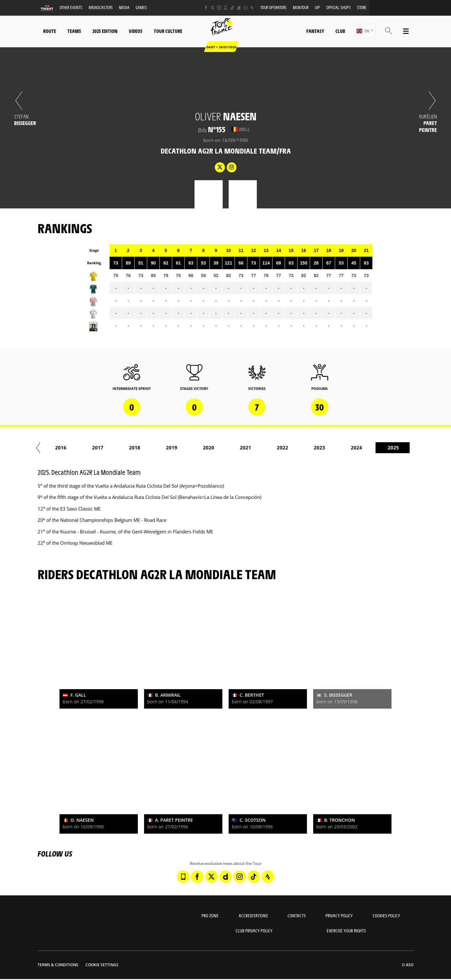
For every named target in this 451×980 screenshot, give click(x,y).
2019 (199, 448)
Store (362, 7)
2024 (383, 448)
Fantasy (315, 31)
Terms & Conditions (58, 965)
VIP (317, 7)
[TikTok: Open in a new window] (232, 8)
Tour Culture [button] (168, 31)
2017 (125, 448)
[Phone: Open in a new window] (226, 8)
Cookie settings (102, 965)
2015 (51, 448)
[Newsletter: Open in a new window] (245, 8)
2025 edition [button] (105, 31)
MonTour (301, 7)
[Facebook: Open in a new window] (206, 8)
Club (340, 31)
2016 (88, 448)
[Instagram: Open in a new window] (219, 8)
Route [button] (50, 31)
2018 (162, 448)
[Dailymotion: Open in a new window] (239, 8)
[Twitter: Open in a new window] (213, 8)
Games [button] (141, 7)
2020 (236, 448)
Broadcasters (101, 7)
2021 (272, 448)
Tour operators (273, 7)
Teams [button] (74, 31)
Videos (136, 31)
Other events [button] (71, 7)
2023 (346, 448)
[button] (365, 31)
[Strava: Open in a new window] (252, 8)
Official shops (339, 7)
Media (124, 7)
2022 (309, 448)
